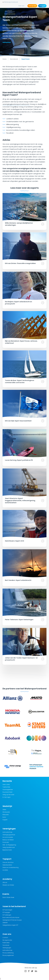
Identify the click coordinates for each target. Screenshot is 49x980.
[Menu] (45, 12)
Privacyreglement (8, 955)
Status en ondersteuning (11, 867)
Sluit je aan (32, 6)
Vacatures (6, 945)
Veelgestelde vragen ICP (10, 925)
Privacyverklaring (8, 953)
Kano (4, 817)
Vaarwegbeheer (8, 790)
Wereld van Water (8, 885)
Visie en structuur (8, 862)
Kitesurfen (6, 815)
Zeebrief (5, 923)
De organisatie (7, 940)
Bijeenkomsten (7, 850)
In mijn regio (6, 797)
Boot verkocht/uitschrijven (11, 917)
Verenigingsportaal (9, 835)
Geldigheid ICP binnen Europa (12, 920)
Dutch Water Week (8, 897)
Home (4, 59)
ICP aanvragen (7, 910)
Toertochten (6, 787)
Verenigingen (7, 948)
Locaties (5, 870)
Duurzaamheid (7, 792)
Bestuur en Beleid (8, 840)
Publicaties (6, 943)
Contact (5, 938)
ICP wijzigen (6, 912)
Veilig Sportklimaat (9, 847)
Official (5, 882)
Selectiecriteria (7, 865)
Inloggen (42, 6)
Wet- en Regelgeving (9, 845)
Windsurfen (6, 812)
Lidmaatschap (7, 832)
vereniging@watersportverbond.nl (16, 104)
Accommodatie (8, 837)
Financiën (6, 842)
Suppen (5, 820)
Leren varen (6, 784)
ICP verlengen (7, 915)
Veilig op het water (8, 795)
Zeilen (4, 810)
